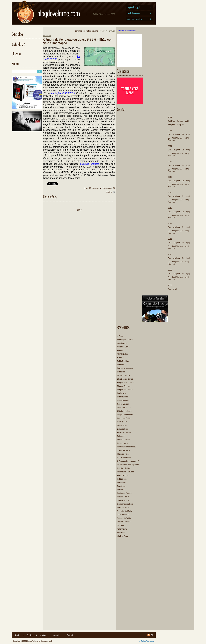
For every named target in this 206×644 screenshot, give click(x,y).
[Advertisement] (130, 585)
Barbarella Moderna (125, 368)
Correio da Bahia (124, 418)
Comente (95, 188)
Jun (182, 121)
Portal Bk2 (121, 490)
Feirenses (121, 436)
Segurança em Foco (125, 504)
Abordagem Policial (125, 340)
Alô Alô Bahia (122, 354)
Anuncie (56, 635)
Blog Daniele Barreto (125, 379)
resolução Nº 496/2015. (63, 93)
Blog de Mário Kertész (126, 383)
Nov (174, 134)
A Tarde (120, 336)
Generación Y (123, 443)
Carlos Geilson (123, 404)
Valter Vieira (122, 529)
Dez (170, 134)
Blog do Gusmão (124, 386)
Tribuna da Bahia (124, 518)
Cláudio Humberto (124, 411)
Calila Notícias (123, 400)
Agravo (120, 350)
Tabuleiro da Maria (125, 511)
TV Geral (121, 525)
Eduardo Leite (123, 429)
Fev (178, 125)
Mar (174, 125)
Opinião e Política (124, 468)
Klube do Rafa (123, 454)
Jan (183, 125)
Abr (170, 125)
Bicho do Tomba (124, 375)
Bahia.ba (121, 365)
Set (169, 121)
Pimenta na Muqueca (126, 472)
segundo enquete (90, 164)
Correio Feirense (124, 422)
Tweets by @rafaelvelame (126, 31)
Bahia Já (121, 358)
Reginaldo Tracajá (124, 493)
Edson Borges (123, 425)
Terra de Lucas (123, 515)
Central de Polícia (124, 408)
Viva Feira (121, 533)
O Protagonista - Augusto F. (128, 461)
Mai (186, 121)
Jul (178, 121)
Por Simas (121, 486)
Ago (174, 121)
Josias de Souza (124, 450)
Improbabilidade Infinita (126, 447)
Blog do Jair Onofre (125, 390)
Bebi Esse (121, 372)
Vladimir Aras (122, 536)
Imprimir (109, 192)
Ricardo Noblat (123, 497)
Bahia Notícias (123, 361)
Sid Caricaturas (123, 508)
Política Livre (122, 479)
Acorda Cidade (123, 343)
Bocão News (122, 393)
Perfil (17, 635)
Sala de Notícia (123, 500)
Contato (43, 635)
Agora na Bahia (123, 347)
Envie (86, 188)
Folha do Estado (124, 440)
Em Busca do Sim (124, 433)
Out (179, 134)
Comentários (108, 188)
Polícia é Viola (123, 475)
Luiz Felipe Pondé (124, 458)
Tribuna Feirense (124, 522)
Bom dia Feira (123, 397)
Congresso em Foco (125, 415)
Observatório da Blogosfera (128, 465)
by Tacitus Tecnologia (146, 641)
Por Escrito (122, 483)
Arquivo (30, 635)
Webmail (70, 635)
